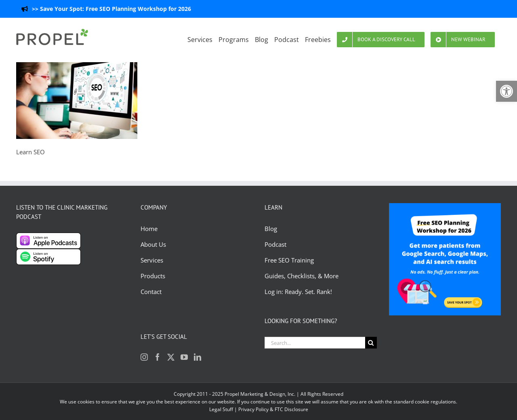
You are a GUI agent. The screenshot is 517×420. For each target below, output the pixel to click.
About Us (153, 244)
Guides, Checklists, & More (302, 276)
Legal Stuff (221, 409)
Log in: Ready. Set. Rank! (299, 292)
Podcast (275, 244)
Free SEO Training (289, 260)
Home (149, 229)
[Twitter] (171, 357)
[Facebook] (158, 357)
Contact (151, 292)
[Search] (371, 343)
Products (153, 276)
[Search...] (315, 343)
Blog (272, 229)
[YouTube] (184, 357)
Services (152, 260)
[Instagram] (144, 357)
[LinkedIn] (198, 357)
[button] (506, 91)
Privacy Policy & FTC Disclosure (273, 409)
